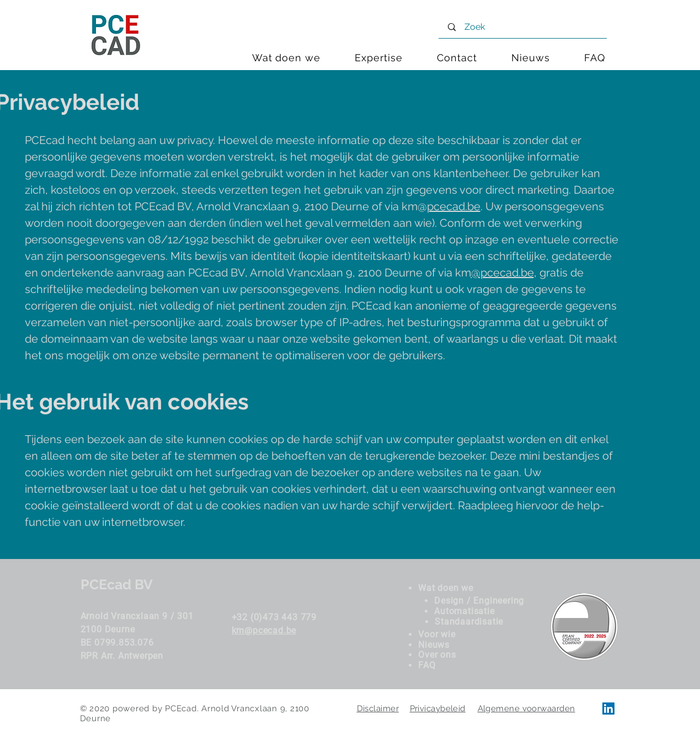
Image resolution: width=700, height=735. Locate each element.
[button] (379, 58)
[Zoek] (524, 27)
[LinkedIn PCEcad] (608, 709)
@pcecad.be (503, 273)
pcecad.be (454, 206)
